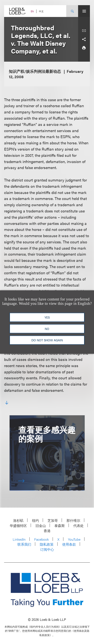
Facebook (42, 539)
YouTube (74, 539)
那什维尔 (73, 520)
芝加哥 (53, 520)
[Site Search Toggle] (72, 11)
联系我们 (24, 544)
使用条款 (69, 544)
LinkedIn (19, 539)
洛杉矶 (18, 520)
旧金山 (41, 526)
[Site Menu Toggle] (84, 11)
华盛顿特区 (18, 526)
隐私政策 (47, 544)
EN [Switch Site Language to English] (32, 11)
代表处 (79, 526)
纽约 (35, 520)
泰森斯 (60, 526)
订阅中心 (47, 549)
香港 (47, 531)
